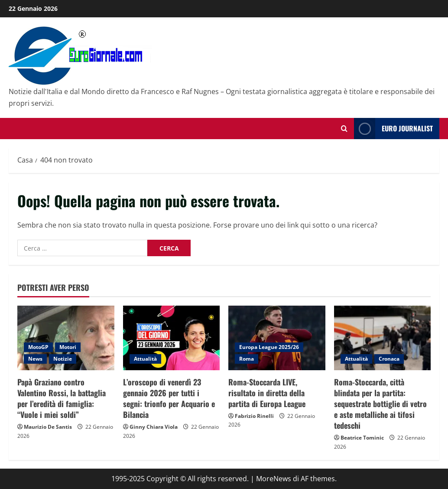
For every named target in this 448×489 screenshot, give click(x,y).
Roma (247, 359)
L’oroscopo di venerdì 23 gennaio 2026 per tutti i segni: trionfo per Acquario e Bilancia (169, 398)
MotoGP (38, 347)
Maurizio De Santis (48, 427)
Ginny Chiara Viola (154, 427)
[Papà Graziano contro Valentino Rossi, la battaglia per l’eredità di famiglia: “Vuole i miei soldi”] (66, 338)
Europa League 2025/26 (269, 347)
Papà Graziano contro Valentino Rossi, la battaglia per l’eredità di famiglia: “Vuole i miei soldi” (62, 398)
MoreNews (274, 479)
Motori (68, 347)
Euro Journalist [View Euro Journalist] (393, 129)
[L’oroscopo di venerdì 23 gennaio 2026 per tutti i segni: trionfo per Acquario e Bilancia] (172, 338)
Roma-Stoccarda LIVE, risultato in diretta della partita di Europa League (267, 393)
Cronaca (389, 359)
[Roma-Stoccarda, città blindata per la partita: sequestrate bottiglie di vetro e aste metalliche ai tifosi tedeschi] (383, 338)
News (35, 359)
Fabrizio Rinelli (254, 416)
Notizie (63, 359)
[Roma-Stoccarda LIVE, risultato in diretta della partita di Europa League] (277, 338)
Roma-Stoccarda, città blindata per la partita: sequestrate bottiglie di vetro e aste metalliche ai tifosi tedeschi (380, 404)
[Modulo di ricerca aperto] (344, 129)
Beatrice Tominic (362, 438)
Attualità (145, 359)
